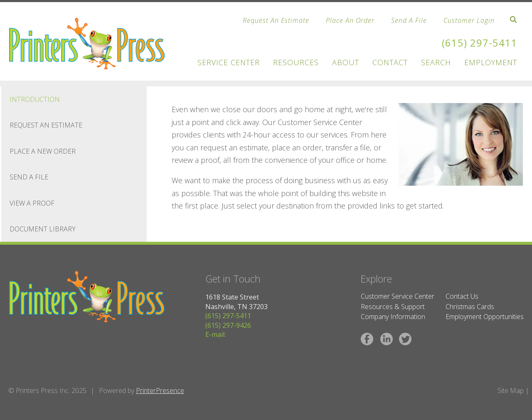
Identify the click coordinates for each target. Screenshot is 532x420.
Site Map (511, 391)
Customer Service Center (398, 296)
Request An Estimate (276, 20)
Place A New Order (43, 151)
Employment (491, 62)
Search (436, 62)
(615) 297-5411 (480, 43)
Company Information (393, 317)
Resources (296, 62)
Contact (390, 62)
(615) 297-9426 (228, 325)
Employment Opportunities (485, 317)
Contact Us (462, 296)
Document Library (43, 229)
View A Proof (32, 203)
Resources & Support (393, 307)
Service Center (229, 62)
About (346, 62)
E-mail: (216, 334)
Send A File (409, 20)
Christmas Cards (470, 307)
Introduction (35, 99)
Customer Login (469, 20)
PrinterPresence (160, 391)
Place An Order (350, 20)
